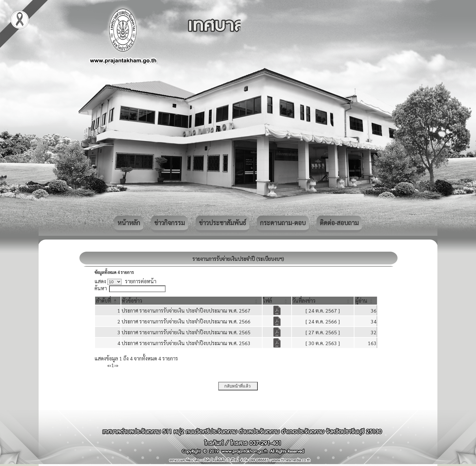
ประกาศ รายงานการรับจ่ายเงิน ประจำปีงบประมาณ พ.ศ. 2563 (186, 343)
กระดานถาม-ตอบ (283, 223)
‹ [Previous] (111, 365)
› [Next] (115, 365)
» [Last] (117, 365)
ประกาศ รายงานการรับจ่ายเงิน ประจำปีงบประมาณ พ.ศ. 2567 (186, 311)
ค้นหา (101, 288)
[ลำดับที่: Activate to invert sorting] (108, 301)
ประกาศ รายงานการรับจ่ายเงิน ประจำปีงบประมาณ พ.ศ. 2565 (186, 332)
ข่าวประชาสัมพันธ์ (222, 223)
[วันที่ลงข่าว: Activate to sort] (323, 301)
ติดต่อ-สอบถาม (339, 223)
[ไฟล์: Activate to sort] (277, 301)
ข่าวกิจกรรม (169, 223)
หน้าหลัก (129, 223)
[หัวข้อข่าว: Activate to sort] (191, 301)
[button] (104, 301)
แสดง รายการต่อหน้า (125, 281)
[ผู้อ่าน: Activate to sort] (366, 301)
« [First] (108, 365)
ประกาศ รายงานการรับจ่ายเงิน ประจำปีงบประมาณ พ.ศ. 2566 (186, 321)
